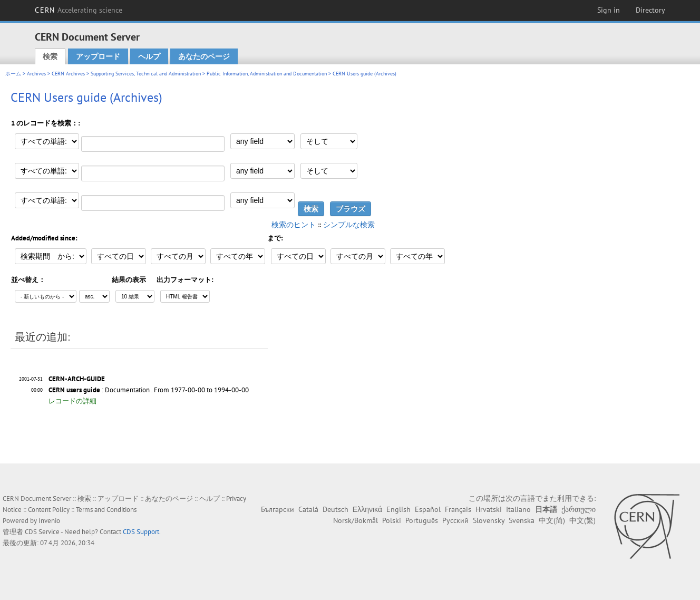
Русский (455, 520)
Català (308, 509)
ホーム (13, 74)
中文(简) (552, 520)
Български (278, 509)
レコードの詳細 (72, 401)
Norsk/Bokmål (356, 520)
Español (428, 509)
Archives (36, 74)
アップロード (98, 56)
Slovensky (489, 520)
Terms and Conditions (106, 510)
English (398, 509)
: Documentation (99, 390)
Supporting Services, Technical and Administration (146, 74)
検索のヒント (294, 225)
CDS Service (42, 532)
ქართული (579, 509)
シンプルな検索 (349, 225)
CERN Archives (68, 74)
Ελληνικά (367, 509)
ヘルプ (149, 56)
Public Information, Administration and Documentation (267, 74)
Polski (392, 520)
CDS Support (141, 532)
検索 (50, 56)
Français (458, 509)
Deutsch (336, 509)
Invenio (49, 521)
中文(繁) (582, 520)
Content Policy (49, 510)
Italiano (518, 509)
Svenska (522, 520)
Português (422, 520)
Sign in (609, 10)
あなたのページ (204, 56)
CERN (79, 10)
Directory (650, 10)
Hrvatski (489, 509)
